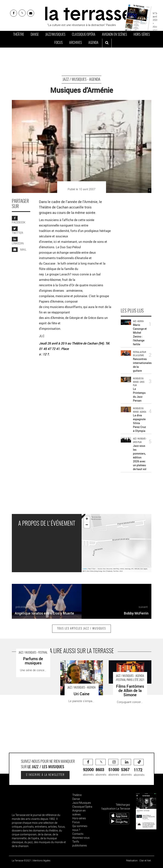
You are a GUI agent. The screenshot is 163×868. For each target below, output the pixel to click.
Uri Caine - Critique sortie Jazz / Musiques (80, 664)
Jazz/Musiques (55, 35)
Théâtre (19, 35)
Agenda (93, 43)
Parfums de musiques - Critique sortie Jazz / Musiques (32, 664)
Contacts (78, 834)
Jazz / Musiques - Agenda (81, 80)
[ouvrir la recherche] (107, 43)
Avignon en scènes (114, 35)
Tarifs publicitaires (80, 843)
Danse (35, 35)
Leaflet (85, 569)
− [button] (87, 525)
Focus (58, 43)
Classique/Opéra (84, 35)
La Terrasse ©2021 (22, 860)
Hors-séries (142, 35)
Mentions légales (42, 860)
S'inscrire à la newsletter (45, 775)
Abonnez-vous (81, 838)
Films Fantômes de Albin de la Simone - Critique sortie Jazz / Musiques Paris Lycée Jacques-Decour (129, 668)
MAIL (19, 250)
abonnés (88, 768)
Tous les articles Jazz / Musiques (81, 629)
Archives (75, 43)
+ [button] (87, 519)
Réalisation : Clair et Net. (139, 860)
